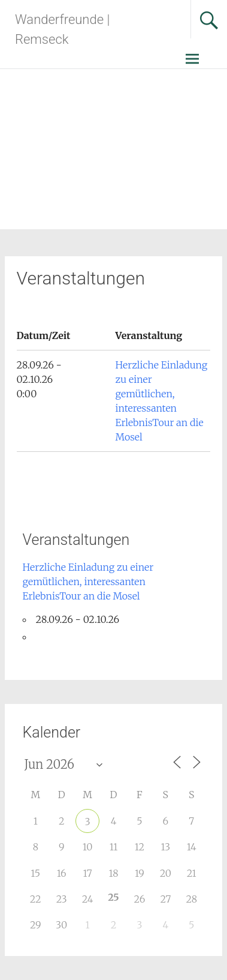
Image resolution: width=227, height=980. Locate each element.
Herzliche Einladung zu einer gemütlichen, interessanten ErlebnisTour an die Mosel (88, 582)
